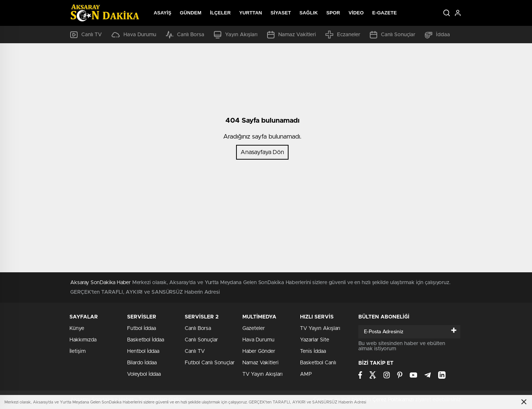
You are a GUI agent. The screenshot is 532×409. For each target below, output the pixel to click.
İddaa (437, 35)
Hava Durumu (134, 35)
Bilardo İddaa (142, 363)
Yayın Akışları (236, 35)
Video (356, 13)
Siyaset (281, 13)
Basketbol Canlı (318, 363)
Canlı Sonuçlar (393, 35)
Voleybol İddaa (144, 374)
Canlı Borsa (185, 35)
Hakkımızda (83, 340)
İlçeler (220, 13)
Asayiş (163, 13)
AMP (306, 374)
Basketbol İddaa (146, 340)
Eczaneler (343, 35)
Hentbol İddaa (143, 351)
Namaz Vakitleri (291, 35)
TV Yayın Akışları (262, 374)
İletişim (78, 351)
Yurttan (251, 13)
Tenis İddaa (313, 351)
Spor (333, 13)
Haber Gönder (259, 351)
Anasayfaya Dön (262, 152)
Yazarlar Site (315, 340)
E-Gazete (384, 13)
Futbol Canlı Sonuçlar (210, 363)
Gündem (191, 13)
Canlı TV (86, 35)
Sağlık (309, 13)
